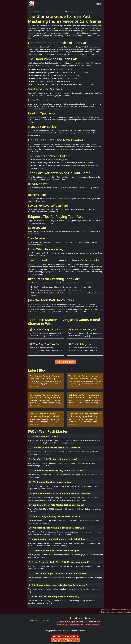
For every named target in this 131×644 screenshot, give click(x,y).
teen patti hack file (94, 622)
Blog (36, 12)
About (38, 620)
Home (30, 12)
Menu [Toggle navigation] (97, 4)
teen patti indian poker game (78, 625)
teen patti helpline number (80, 622)
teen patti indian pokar (93, 625)
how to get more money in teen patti (64, 622)
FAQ (49, 620)
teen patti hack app (63, 625)
